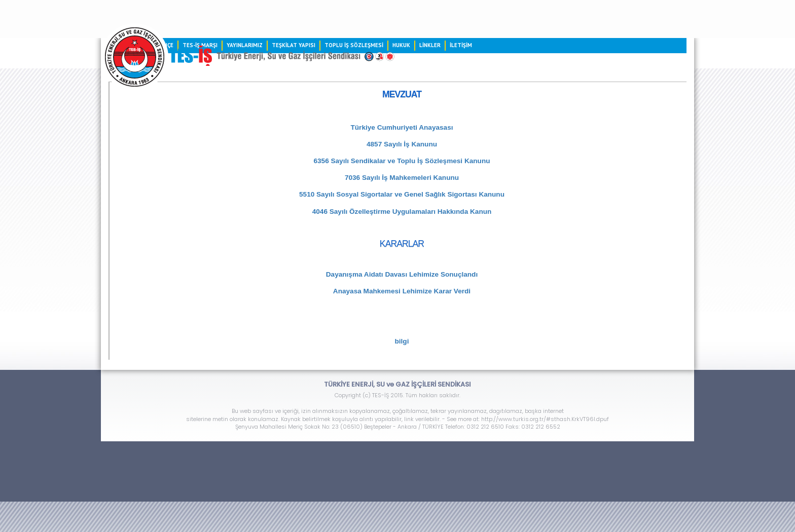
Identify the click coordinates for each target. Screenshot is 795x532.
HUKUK (401, 45)
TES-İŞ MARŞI (200, 45)
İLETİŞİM (461, 45)
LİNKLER (430, 45)
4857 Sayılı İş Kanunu (402, 144)
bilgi (402, 341)
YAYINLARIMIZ (245, 45)
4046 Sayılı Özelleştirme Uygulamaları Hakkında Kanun (402, 212)
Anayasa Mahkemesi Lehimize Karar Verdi (402, 291)
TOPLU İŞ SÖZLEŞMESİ (354, 45)
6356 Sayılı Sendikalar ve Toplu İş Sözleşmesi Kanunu (402, 161)
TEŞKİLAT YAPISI (294, 45)
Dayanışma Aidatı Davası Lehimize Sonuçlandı (402, 274)
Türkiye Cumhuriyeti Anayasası (402, 127)
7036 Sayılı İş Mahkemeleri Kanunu (402, 178)
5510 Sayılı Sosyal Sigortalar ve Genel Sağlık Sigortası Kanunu (402, 194)
